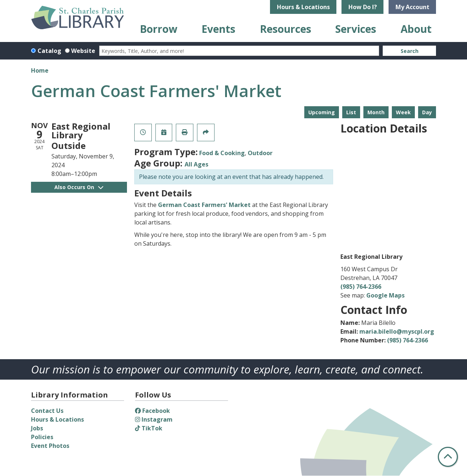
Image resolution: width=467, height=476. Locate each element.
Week (403, 112)
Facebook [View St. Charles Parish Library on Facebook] (153, 411)
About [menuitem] (416, 29)
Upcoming (322, 112)
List (351, 112)
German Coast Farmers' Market (204, 205)
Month (376, 112)
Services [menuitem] (356, 29)
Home (40, 70)
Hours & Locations (303, 7)
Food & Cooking (222, 153)
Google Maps (385, 295)
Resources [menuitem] (285, 29)
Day (427, 112)
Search (410, 51)
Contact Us (47, 411)
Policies (42, 437)
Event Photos (50, 446)
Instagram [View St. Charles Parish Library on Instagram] (154, 419)
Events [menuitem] (218, 29)
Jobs (37, 428)
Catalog (49, 51)
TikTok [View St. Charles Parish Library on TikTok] (149, 428)
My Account (412, 7)
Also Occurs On (79, 187)
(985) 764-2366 (361, 287)
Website (83, 51)
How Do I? (363, 7)
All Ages (196, 164)
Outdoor (260, 153)
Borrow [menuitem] (159, 29)
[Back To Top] (448, 457)
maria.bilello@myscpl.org (397, 331)
